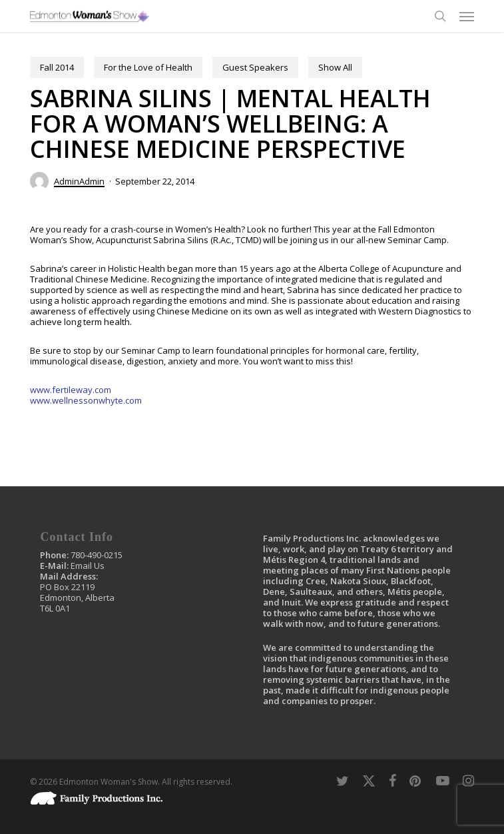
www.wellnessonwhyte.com (86, 400)
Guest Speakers (255, 67)
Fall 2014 (57, 67)
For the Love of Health (148, 67)
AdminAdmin (79, 181)
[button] (467, 16)
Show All (335, 67)
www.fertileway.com (71, 390)
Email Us (88, 566)
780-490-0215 (97, 555)
